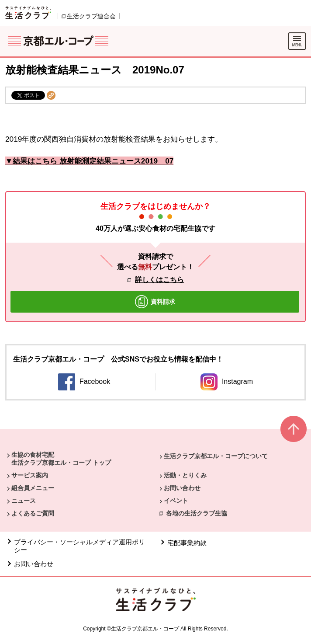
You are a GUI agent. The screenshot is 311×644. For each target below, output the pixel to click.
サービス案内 (30, 475)
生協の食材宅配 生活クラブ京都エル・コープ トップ (61, 459)
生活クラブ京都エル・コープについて (216, 456)
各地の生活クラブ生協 (197, 513)
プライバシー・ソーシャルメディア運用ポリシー (79, 546)
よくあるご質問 (33, 513)
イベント (176, 501)
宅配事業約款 (187, 543)
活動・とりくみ (185, 475)
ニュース (24, 501)
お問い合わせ (182, 488)
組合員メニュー (33, 488)
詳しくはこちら (159, 280)
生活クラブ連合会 (91, 16)
